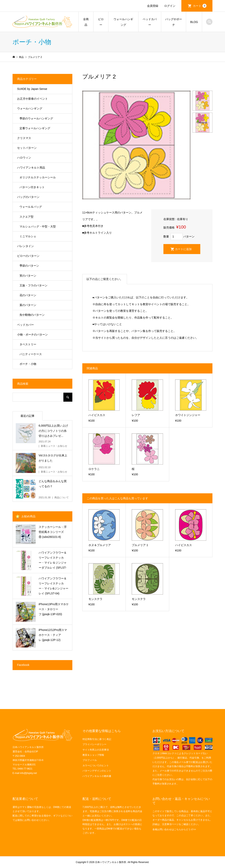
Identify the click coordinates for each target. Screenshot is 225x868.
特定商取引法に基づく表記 (97, 739)
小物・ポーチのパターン (32, 335)
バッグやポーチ (174, 22)
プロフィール (90, 760)
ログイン (170, 6)
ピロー (101, 22)
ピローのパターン (28, 256)
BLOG (194, 22)
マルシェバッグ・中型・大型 (38, 226)
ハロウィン (24, 158)
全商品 (86, 22)
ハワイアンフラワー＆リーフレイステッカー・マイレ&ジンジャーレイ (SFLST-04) (54, 586)
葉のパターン (28, 305)
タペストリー (28, 344)
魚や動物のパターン (32, 315)
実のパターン (28, 276)
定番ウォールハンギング (35, 128)
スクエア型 (27, 217)
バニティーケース (31, 354)
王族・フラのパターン (33, 285)
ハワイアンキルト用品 (31, 168)
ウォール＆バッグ (31, 207)
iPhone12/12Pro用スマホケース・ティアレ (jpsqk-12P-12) (53, 635)
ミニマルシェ (28, 236)
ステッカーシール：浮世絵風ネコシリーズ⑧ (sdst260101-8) (53, 532)
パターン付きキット (32, 187)
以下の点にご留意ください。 (105, 279)
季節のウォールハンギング (36, 118)
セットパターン (27, 148)
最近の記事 (28, 416)
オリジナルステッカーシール (38, 177)
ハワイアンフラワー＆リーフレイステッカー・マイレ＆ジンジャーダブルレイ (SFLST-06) (53, 561)
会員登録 (153, 6)
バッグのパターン (28, 197)
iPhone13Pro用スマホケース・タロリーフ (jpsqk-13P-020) (54, 609)
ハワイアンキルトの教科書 (97, 776)
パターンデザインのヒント (97, 771)
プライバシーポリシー (94, 744)
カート (200, 6)
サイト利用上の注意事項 (96, 750)
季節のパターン (29, 266)
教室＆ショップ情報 (93, 755)
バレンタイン (26, 246)
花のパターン (28, 295)
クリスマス (24, 138)
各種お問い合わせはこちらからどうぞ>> (174, 829)
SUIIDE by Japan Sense (32, 89)
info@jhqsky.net (28, 773)
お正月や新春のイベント (32, 99)
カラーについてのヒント (96, 766)
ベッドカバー (150, 22)
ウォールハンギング (123, 22)
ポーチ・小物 (28, 364)
